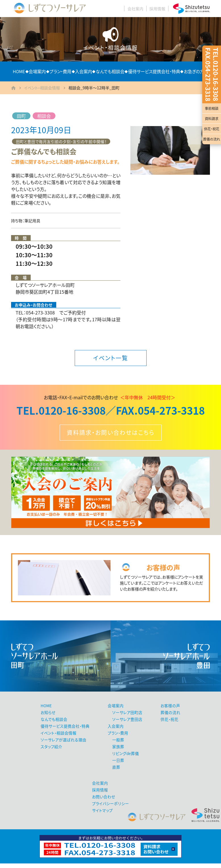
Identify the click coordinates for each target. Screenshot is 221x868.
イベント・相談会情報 (42, 88)
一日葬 (118, 760)
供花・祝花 (212, 129)
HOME (19, 71)
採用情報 (157, 9)
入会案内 (84, 71)
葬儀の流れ (212, 139)
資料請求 (212, 119)
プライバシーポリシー (110, 803)
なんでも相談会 (110, 71)
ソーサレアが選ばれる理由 (63, 740)
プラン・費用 (60, 71)
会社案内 (135, 9)
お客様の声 (170, 705)
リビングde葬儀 (126, 753)
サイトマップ (102, 810)
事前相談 (212, 108)
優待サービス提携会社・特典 (154, 71)
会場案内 (37, 71)
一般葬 (118, 740)
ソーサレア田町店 (127, 712)
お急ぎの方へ (196, 71)
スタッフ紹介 (51, 746)
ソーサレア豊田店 (127, 719)
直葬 (116, 767)
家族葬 (118, 746)
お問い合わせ (104, 797)
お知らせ (48, 712)
